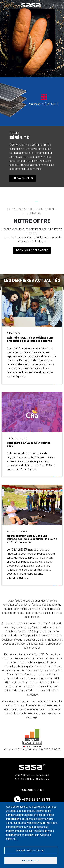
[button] (59, 5)
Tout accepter (31, 860)
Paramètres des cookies (31, 850)
